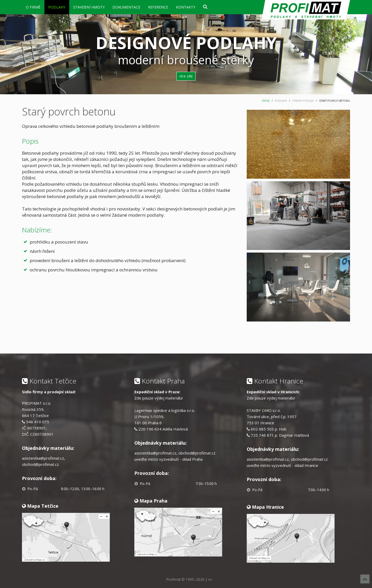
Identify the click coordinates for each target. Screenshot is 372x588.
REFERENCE (158, 7)
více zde (186, 76)
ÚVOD (266, 101)
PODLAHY (57, 7)
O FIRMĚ (33, 7)
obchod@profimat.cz (40, 464)
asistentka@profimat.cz (43, 458)
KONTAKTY (186, 7)
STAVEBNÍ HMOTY (89, 7)
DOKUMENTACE (126, 7)
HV (210, 580)
